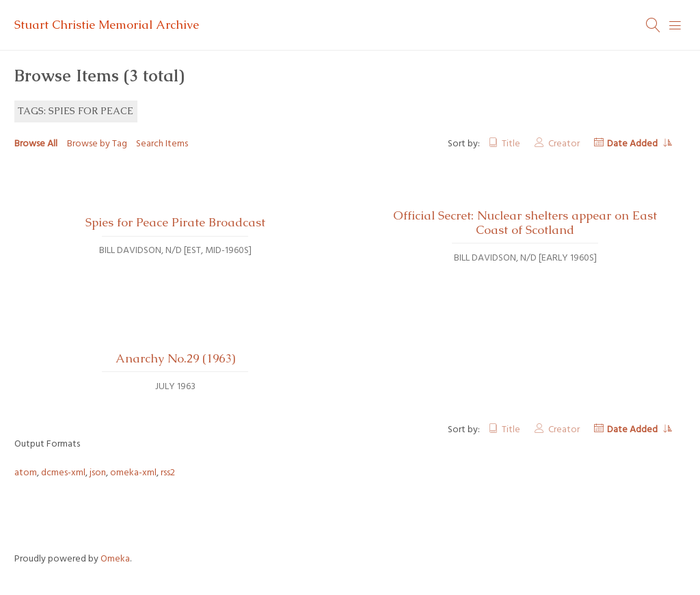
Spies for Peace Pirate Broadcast (175, 222)
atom (26, 473)
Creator (564, 144)
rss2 (168, 473)
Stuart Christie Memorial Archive (107, 25)
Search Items (162, 144)
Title (511, 144)
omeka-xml (133, 473)
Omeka (115, 559)
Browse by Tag (97, 144)
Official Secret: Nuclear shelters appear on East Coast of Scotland (525, 223)
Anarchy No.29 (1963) (175, 358)
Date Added (633, 144)
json (98, 473)
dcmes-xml (63, 473)
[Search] (654, 25)
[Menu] (675, 25)
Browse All (36, 144)
